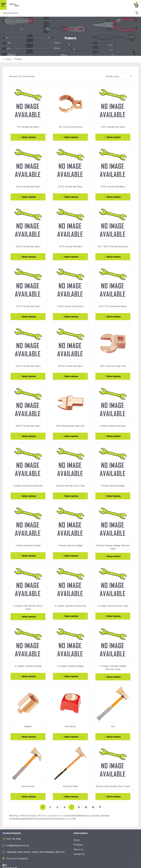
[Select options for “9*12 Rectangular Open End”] (70, 438)
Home (9, 59)
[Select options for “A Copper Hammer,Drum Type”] (113, 618)
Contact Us (79, 857)
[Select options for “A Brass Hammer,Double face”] (28, 498)
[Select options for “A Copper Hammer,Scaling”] (28, 679)
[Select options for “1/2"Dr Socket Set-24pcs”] (70, 197)
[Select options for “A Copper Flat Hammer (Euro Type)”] (28, 619)
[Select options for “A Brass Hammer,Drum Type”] (70, 498)
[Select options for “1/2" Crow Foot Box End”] (70, 137)
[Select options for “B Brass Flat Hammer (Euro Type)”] (113, 800)
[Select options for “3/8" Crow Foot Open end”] (113, 377)
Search (137, 13)
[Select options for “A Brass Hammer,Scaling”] (28, 558)
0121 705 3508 (14, 842)
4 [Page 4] (64, 810)
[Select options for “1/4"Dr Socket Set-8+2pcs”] (70, 317)
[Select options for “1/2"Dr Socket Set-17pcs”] (28, 197)
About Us (78, 852)
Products (78, 848)
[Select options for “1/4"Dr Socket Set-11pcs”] (28, 317)
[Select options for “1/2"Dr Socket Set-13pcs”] (113, 137)
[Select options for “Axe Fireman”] (28, 800)
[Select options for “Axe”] (113, 739)
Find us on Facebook (17, 862)
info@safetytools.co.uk (18, 849)
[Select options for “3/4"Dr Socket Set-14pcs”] (28, 377)
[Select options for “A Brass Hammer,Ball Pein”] (113, 438)
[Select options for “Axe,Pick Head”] (70, 800)
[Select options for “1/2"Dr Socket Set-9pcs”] (70, 257)
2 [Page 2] (50, 810)
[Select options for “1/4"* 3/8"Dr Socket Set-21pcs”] (113, 257)
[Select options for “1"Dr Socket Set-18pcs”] (28, 137)
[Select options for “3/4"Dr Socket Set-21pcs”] (70, 377)
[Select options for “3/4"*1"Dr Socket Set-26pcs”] (113, 317)
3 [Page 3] (57, 810)
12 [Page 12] (86, 810)
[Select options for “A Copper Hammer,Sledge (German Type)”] (113, 679)
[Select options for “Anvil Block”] (70, 739)
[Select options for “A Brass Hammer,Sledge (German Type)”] (113, 558)
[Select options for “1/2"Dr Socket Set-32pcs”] (28, 257)
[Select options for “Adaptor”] (28, 739)
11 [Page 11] (79, 810)
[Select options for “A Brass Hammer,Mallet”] (113, 498)
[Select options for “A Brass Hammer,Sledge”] (70, 558)
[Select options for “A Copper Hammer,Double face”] (70, 618)
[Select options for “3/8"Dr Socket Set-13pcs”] (28, 438)
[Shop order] (117, 76)
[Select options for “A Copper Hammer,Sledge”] (70, 679)
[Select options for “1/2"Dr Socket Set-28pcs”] (113, 197)
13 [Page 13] (93, 810)
